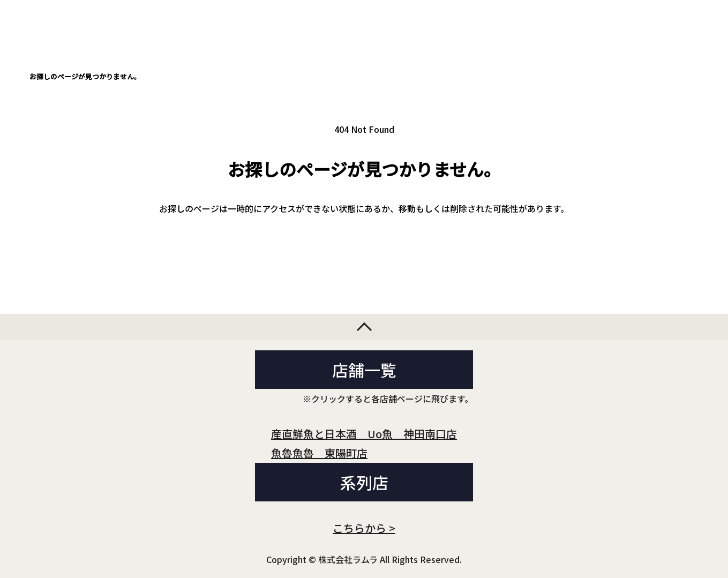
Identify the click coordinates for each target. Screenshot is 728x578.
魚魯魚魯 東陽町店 (319, 453)
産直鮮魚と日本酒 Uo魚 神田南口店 (364, 434)
